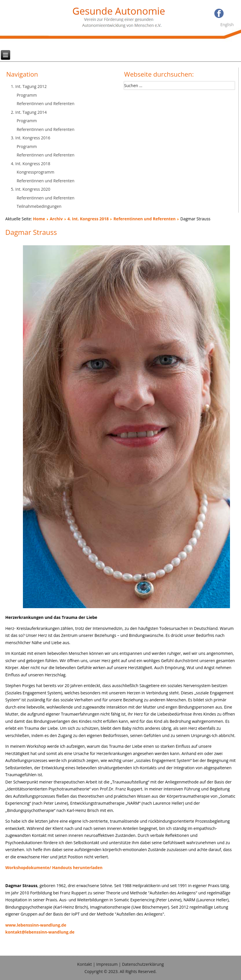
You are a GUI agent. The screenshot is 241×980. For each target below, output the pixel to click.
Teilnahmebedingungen (39, 206)
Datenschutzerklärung (143, 964)
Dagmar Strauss (31, 232)
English (227, 25)
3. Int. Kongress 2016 (30, 138)
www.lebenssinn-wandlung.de (36, 925)
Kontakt (85, 964)
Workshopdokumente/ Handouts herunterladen (54, 868)
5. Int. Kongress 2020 (30, 189)
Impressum (107, 964)
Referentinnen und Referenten (45, 103)
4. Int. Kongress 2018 (30, 164)
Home (39, 219)
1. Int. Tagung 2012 (29, 86)
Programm (27, 95)
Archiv (56, 219)
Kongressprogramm (35, 172)
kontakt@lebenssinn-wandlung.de (40, 932)
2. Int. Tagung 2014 (29, 112)
